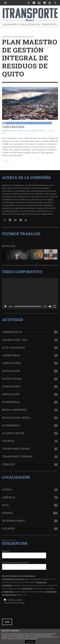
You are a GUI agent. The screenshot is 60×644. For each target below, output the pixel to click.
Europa (8, 513)
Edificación (11, 371)
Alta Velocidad (14, 348)
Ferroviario (11, 386)
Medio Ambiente (32, 123)
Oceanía (8, 528)
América (10, 123)
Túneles (8, 464)
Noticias (9, 246)
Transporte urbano (17, 456)
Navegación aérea (16, 418)
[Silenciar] (50, 306)
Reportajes (46, 123)
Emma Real (23, 131)
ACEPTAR (30, 642)
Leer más (7, 161)
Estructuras (12, 379)
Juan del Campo (37, 131)
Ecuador (19, 123)
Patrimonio (11, 425)
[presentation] (23, 611)
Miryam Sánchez (10, 131)
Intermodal (11, 402)
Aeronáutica (12, 332)
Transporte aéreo (16, 449)
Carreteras (11, 355)
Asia (5, 505)
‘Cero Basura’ (14, 127)
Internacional (14, 521)
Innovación (11, 394)
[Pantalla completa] (54, 306)
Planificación (13, 433)
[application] (30, 294)
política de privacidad (15, 603)
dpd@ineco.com (21, 595)
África (7, 489)
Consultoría (12, 363)
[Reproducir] (6, 306)
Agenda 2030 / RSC (15, 340)
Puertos (8, 441)
